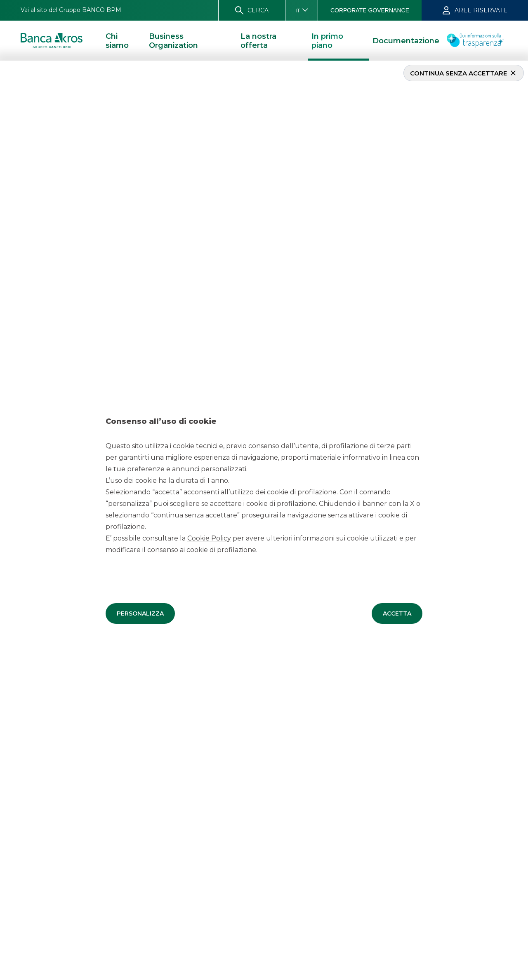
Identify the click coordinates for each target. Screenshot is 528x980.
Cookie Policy (209, 538)
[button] (140, 613)
